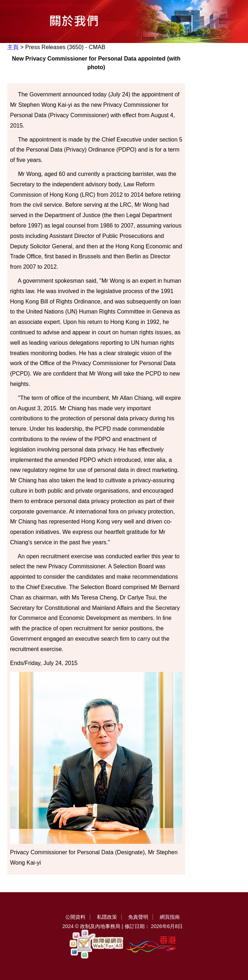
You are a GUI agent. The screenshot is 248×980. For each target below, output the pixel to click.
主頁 (13, 47)
